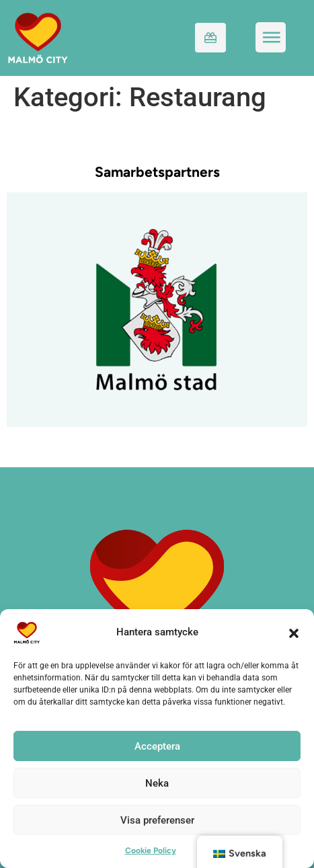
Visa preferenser (157, 820)
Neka (157, 783)
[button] (294, 633)
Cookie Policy (151, 851)
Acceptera (157, 746)
